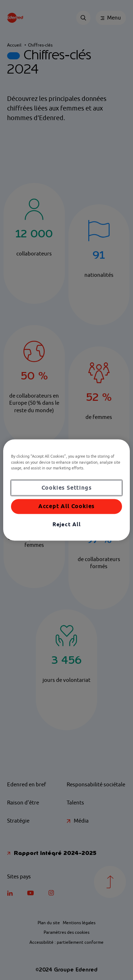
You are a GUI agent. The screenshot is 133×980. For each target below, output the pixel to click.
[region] (66, 490)
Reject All (67, 524)
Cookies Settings (67, 488)
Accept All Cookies (66, 506)
